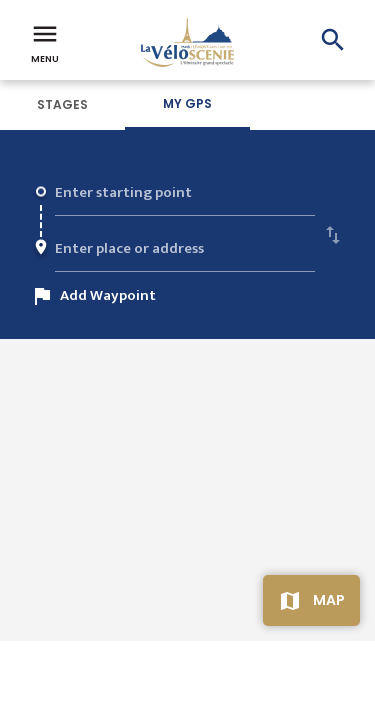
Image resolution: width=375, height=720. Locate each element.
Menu (45, 42)
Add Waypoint (108, 295)
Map (329, 600)
